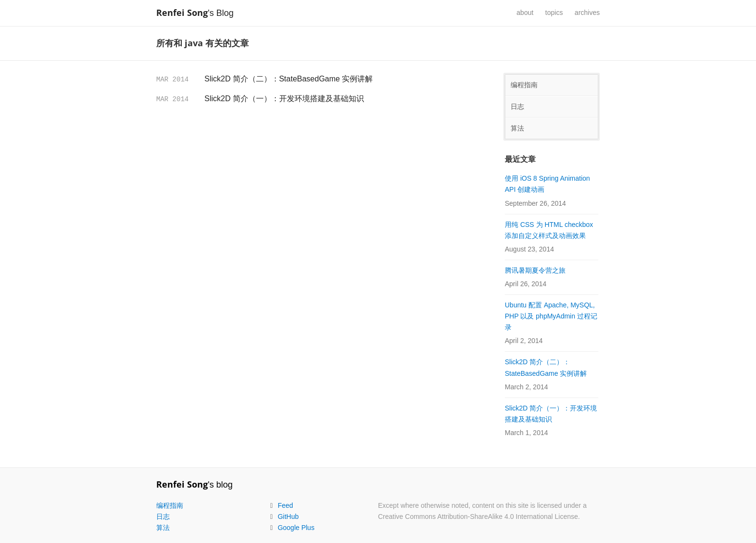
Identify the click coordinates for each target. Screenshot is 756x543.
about (525, 13)
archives (587, 13)
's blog (194, 485)
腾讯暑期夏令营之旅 (535, 270)
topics (554, 13)
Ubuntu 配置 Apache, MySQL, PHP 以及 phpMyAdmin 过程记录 (551, 316)
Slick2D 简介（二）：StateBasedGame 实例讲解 (289, 79)
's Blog (200, 13)
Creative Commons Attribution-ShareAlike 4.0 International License (478, 517)
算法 (517, 128)
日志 (517, 106)
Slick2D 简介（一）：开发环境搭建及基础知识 (284, 99)
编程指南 (524, 85)
